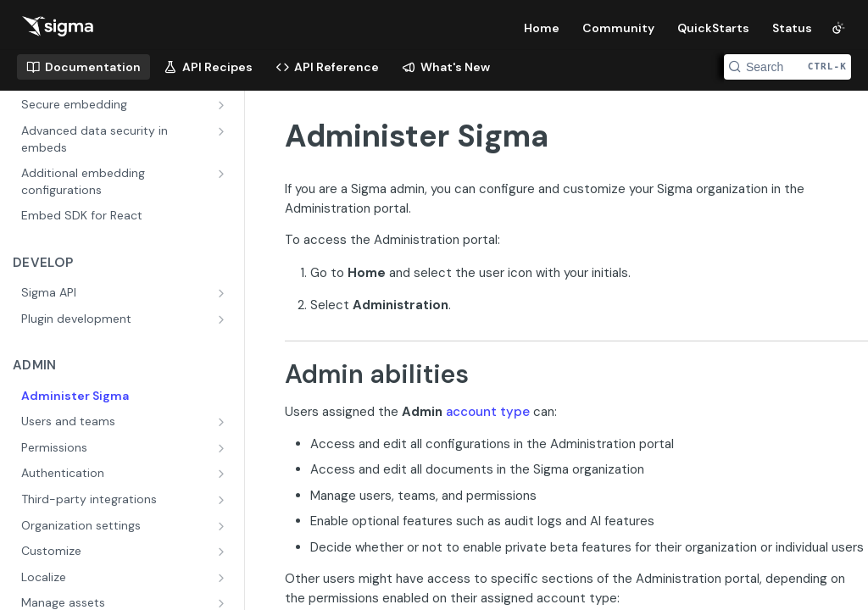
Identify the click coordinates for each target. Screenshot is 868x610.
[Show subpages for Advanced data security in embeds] (223, 131)
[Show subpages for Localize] (223, 578)
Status (792, 28)
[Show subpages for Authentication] (223, 474)
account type (488, 412)
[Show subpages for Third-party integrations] (223, 500)
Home (542, 28)
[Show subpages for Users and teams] (223, 422)
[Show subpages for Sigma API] (223, 293)
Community (618, 28)
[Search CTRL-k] (787, 67)
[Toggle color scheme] (838, 28)
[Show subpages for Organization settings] (223, 526)
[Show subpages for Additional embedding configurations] (223, 174)
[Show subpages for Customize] (223, 552)
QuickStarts (713, 28)
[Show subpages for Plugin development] (223, 319)
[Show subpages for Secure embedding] (223, 105)
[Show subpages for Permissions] (223, 448)
